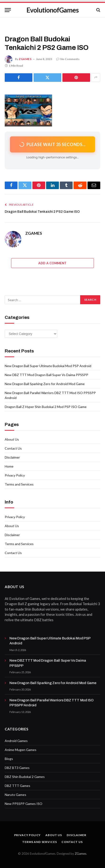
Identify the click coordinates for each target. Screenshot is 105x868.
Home (9, 466)
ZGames (81, 854)
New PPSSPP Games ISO (24, 804)
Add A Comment (52, 263)
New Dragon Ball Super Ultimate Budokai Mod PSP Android (48, 366)
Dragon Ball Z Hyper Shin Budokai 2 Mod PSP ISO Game (46, 407)
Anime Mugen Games (21, 750)
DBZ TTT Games (17, 786)
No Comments (68, 59)
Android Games (16, 741)
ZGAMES (25, 59)
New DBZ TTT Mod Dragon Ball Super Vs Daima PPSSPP (46, 375)
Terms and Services (19, 484)
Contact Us (13, 448)
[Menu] (8, 10)
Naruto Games (15, 795)
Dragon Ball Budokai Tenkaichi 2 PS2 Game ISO (42, 212)
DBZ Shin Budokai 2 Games (25, 777)
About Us (12, 439)
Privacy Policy (15, 475)
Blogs (9, 759)
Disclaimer (12, 457)
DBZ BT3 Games (17, 768)
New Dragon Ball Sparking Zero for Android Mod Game (45, 384)
